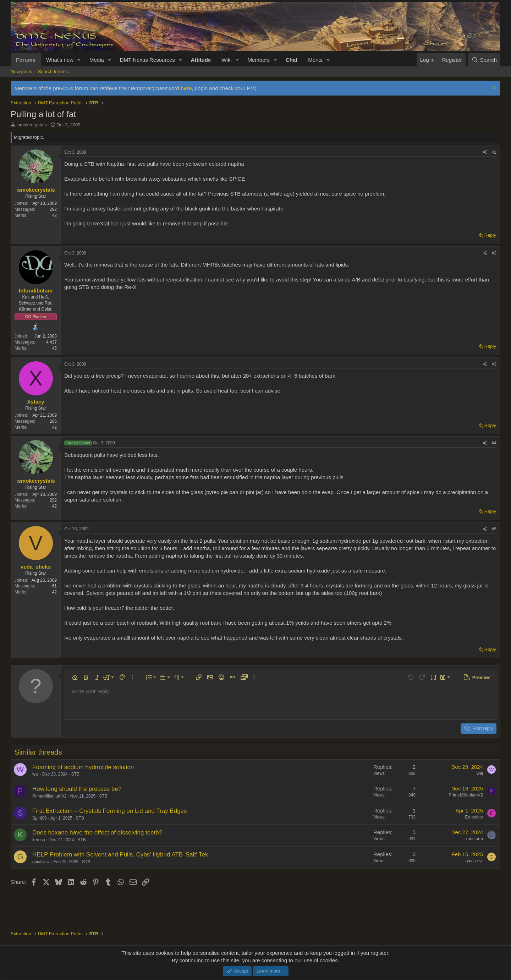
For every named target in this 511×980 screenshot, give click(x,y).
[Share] (485, 152)
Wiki (226, 60)
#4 (494, 443)
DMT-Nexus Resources (147, 60)
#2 (494, 253)
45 (54, 348)
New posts (21, 72)
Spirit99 (40, 818)
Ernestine (474, 817)
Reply (490, 235)
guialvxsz (41, 862)
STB (75, 774)
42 (54, 215)
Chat (292, 60)
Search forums (53, 72)
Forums (26, 60)
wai (35, 774)
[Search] (484, 60)
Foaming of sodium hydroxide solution (83, 767)
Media (97, 60)
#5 (494, 529)
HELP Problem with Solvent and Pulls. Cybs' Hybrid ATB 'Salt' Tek (120, 855)
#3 (494, 364)
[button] (79, 60)
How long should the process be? (77, 789)
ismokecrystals (32, 125)
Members (259, 60)
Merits (315, 60)
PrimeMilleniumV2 (50, 796)
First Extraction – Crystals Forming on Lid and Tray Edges (110, 811)
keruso (39, 840)
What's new (60, 60)
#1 (494, 152)
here (186, 88)
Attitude (201, 60)
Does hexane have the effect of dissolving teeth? (97, 833)
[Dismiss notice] (493, 88)
